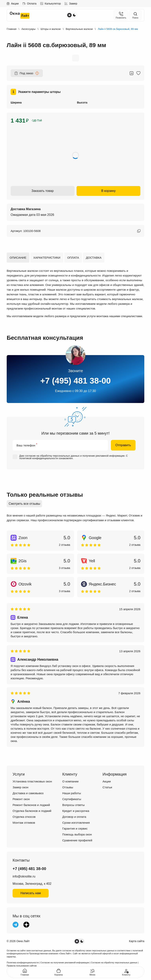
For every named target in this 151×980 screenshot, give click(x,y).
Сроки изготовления (76, 823)
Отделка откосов (24, 817)
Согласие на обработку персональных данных (114, 963)
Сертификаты (72, 799)
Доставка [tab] (94, 258)
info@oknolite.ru (24, 876)
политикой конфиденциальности (39, 458)
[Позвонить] (121, 15)
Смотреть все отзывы (24, 504)
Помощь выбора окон (77, 834)
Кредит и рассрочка (76, 811)
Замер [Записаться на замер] (71, 4)
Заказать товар (43, 191)
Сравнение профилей (77, 840)
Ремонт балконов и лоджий (31, 805)
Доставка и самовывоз (28, 793)
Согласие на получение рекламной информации (65, 963)
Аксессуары (28, 29)
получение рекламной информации (103, 456)
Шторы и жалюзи (51, 29)
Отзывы (68, 787)
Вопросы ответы (74, 805)
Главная (12, 29)
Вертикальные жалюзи (79, 29)
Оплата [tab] (73, 258)
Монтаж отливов (24, 823)
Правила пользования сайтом (22, 966)
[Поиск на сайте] (135, 15)
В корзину (108, 191)
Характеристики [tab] (47, 258)
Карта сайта (137, 941)
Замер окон (20, 787)
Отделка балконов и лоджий (32, 811)
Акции (13, 4)
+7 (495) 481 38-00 (75, 381)
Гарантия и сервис (75, 828)
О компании (70, 781)
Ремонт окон (21, 799)
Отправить (123, 445)
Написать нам (31, 893)
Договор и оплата (74, 817)
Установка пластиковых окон (32, 781)
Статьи (107, 787)
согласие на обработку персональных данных (52, 456)
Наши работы (72, 793)
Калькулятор (51, 4)
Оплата (29, 4)
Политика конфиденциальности (23, 963)
